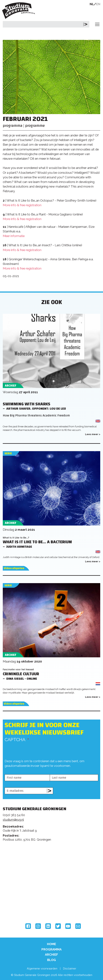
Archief (51, 955)
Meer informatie (14, 236)
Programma (51, 949)
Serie (8, 453)
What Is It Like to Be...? (16, 538)
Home (51, 944)
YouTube (68, 926)
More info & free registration (22, 205)
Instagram (38, 926)
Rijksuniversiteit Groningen (17, 893)
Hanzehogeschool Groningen (17, 908)
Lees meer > (93, 434)
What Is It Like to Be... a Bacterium (37, 542)
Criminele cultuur (21, 674)
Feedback (53, 861)
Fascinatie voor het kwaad (18, 669)
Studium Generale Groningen (19, 11)
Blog (51, 960)
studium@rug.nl (13, 820)
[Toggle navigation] (97, 24)
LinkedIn (48, 926)
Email (78, 926)
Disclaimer (70, 968)
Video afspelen (14, 568)
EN (98, 4)
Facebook (28, 926)
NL (92, 4)
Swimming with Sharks (27, 404)
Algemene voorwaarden (42, 968)
